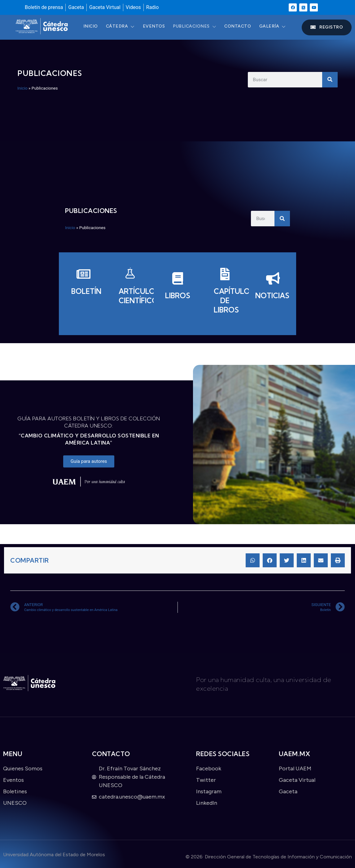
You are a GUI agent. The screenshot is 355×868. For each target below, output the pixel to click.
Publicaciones (199, 27)
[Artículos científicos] (130, 289)
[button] (253, 560)
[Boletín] (83, 284)
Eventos (157, 27)
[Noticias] (272, 289)
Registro (327, 27)
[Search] (330, 80)
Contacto (243, 27)
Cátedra (122, 27)
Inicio (91, 27)
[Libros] (177, 289)
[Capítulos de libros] (225, 294)
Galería (279, 27)
